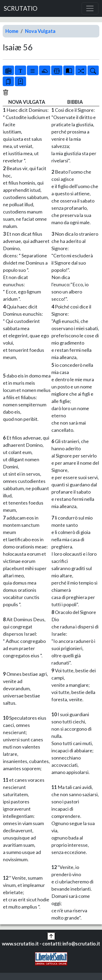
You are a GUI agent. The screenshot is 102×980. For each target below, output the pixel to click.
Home (12, 31)
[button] (51, 936)
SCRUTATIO (21, 8)
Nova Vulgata (40, 31)
